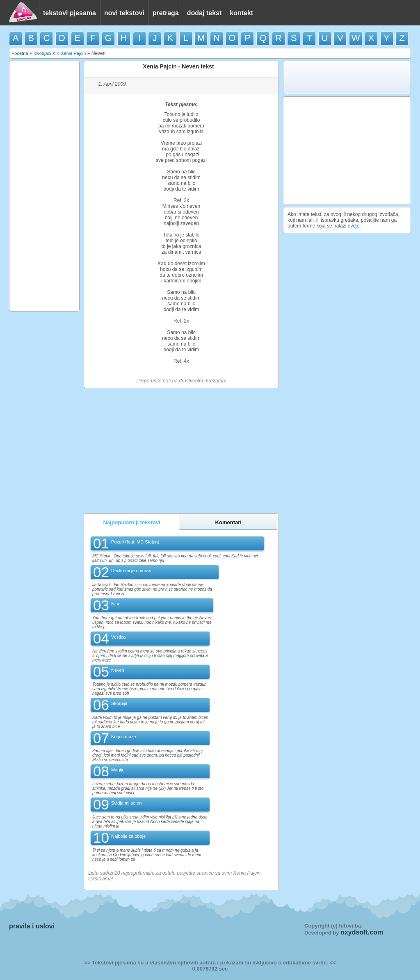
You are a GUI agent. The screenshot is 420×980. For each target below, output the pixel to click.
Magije (118, 770)
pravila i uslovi (32, 926)
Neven (118, 670)
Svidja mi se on (127, 803)
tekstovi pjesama (70, 13)
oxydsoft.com (362, 932)
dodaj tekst (204, 13)
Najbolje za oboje (128, 836)
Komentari (228, 522)
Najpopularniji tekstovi (131, 522)
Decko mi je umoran (131, 571)
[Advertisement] (44, 186)
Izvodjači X (45, 53)
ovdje (354, 226)
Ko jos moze (124, 737)
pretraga (166, 13)
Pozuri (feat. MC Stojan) (135, 542)
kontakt (241, 13)
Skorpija (119, 703)
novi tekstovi (124, 13)
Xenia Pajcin (73, 53)
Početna (20, 53)
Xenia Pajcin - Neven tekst (178, 66)
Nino (116, 604)
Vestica (118, 637)
